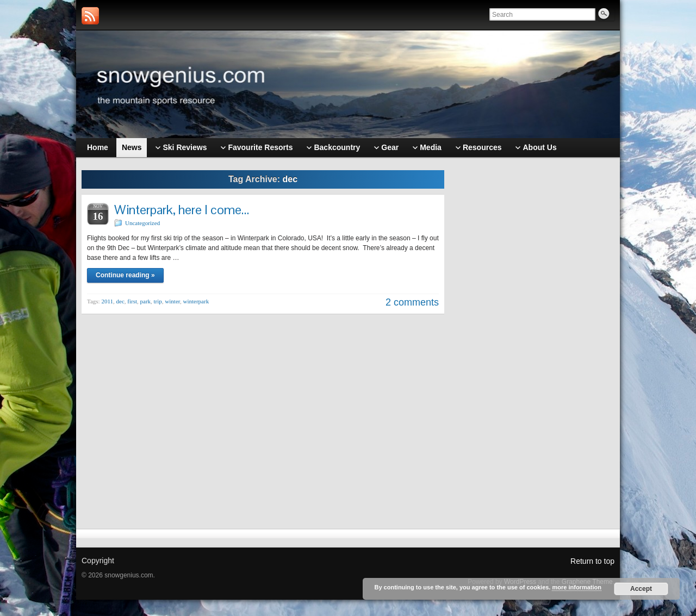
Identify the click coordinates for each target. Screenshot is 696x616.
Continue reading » (125, 275)
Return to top (592, 561)
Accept (641, 589)
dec (120, 301)
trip (158, 301)
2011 (107, 301)
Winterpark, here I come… (182, 210)
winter (172, 301)
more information (576, 587)
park (146, 301)
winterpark (196, 301)
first (132, 301)
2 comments (412, 302)
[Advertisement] (535, 335)
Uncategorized (142, 223)
